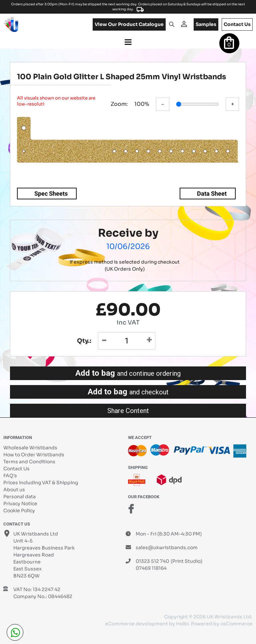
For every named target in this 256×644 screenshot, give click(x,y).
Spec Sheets (51, 194)
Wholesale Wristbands (30, 448)
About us (14, 490)
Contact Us (16, 469)
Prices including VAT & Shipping (41, 483)
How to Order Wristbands (34, 455)
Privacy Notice (20, 504)
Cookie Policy (19, 511)
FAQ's (10, 476)
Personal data (19, 497)
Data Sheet (212, 194)
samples (206, 24)
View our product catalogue (129, 24)
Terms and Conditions (29, 462)
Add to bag (128, 373)
